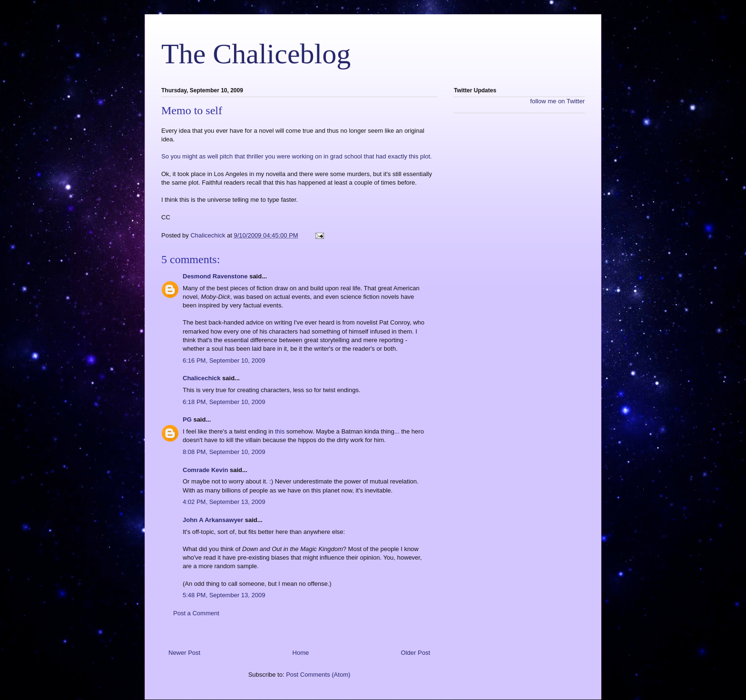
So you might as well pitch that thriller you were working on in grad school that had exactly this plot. (297, 156)
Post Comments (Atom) (318, 675)
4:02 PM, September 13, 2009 (224, 502)
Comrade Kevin (205, 470)
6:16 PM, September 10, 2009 (224, 360)
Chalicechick (202, 378)
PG (187, 419)
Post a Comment (196, 613)
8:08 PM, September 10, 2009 (224, 452)
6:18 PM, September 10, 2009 (224, 402)
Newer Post (184, 653)
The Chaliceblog (256, 54)
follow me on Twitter (557, 101)
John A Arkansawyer (213, 520)
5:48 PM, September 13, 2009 (224, 595)
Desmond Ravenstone (215, 276)
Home (301, 653)
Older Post (416, 653)
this (280, 431)
